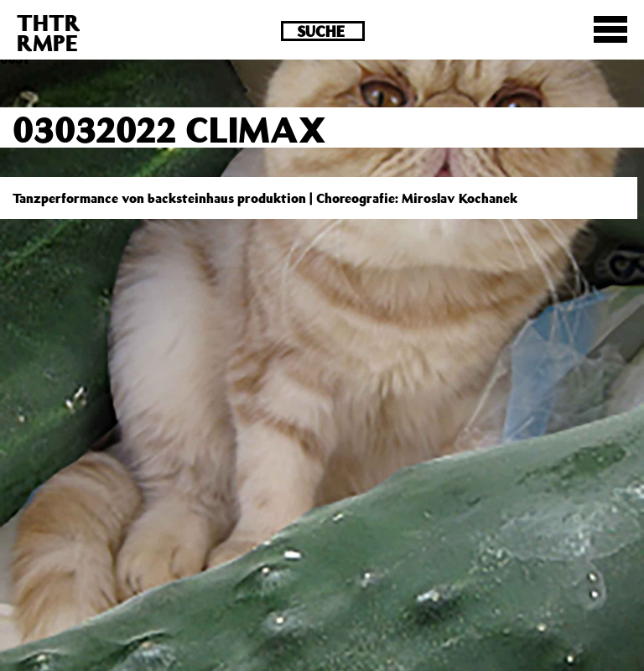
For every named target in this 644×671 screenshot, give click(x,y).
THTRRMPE (49, 32)
